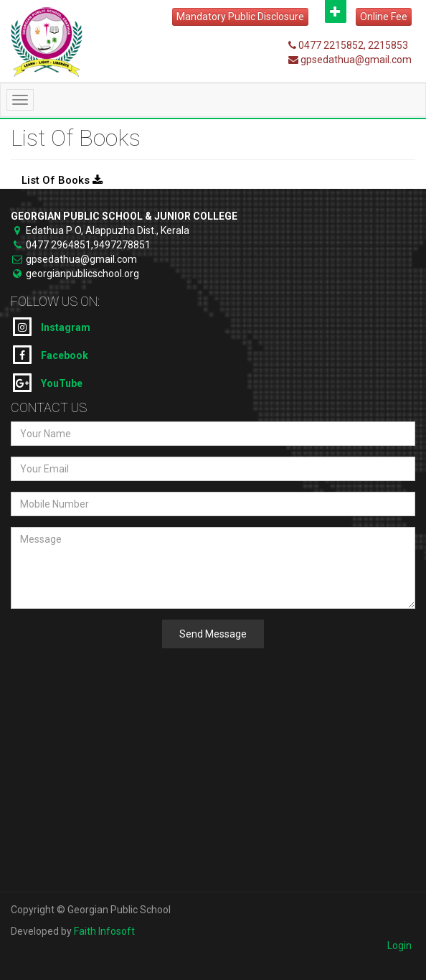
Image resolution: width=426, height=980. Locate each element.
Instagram (52, 327)
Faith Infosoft (104, 931)
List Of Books (62, 180)
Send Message (213, 634)
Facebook (51, 355)
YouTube (48, 383)
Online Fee (384, 17)
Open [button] (336, 11)
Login (399, 946)
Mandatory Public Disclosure (240, 17)
